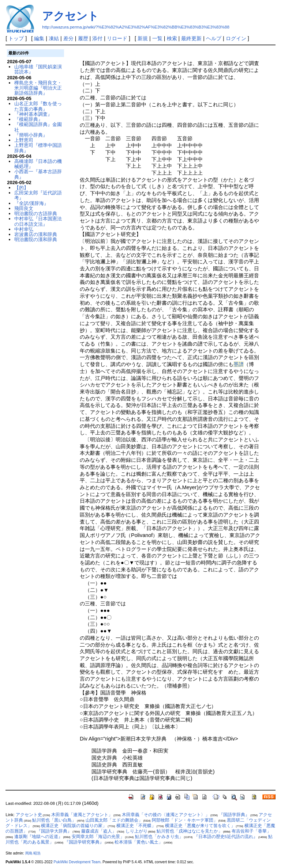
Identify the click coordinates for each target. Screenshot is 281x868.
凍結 (54, 38)
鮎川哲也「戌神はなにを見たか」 (190, 831)
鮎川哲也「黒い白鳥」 (54, 820)
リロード (117, 38)
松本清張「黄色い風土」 (139, 842)
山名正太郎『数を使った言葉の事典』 (38, 106)
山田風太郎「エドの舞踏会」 (114, 820)
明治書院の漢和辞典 (36, 239)
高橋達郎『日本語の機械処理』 (38, 164)
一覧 (157, 38)
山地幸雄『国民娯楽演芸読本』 (38, 69)
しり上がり (136, 831)
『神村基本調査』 (33, 114)
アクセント (70, 16)
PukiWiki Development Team (77, 862)
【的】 (21, 188)
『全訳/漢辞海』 (32, 203)
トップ (16, 38)
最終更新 (191, 38)
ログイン (236, 38)
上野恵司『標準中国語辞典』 (38, 148)
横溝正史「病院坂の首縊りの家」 (74, 826)
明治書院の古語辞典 (36, 214)
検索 (172, 38)
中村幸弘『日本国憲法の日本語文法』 (38, 221)
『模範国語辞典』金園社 (38, 127)
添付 (97, 38)
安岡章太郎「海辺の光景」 (98, 837)
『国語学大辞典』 (54, 831)
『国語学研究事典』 (84, 842)
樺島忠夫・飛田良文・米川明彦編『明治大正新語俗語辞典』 (38, 88)
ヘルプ (214, 38)
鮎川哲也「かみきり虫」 (159, 837)
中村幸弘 (24, 229)
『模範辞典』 (29, 119)
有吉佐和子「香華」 (251, 831)
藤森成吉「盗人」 (99, 831)
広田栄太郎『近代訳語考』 (38, 195)
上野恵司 (24, 140)
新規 (143, 38)
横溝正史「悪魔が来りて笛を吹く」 (200, 826)
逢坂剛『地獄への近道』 (38, 837)
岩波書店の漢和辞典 (36, 234)
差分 (68, 38)
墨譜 (239, 364)
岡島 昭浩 (33, 853)
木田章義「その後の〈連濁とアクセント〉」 (166, 815)
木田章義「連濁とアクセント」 (82, 815)
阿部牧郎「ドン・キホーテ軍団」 (185, 820)
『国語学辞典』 (234, 815)
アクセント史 (29, 815)
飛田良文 (24, 208)
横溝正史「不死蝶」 (136, 826)
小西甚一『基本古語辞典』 (38, 174)
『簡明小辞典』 (31, 135)
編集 (39, 38)
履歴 (83, 38)
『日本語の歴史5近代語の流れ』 (226, 837)
